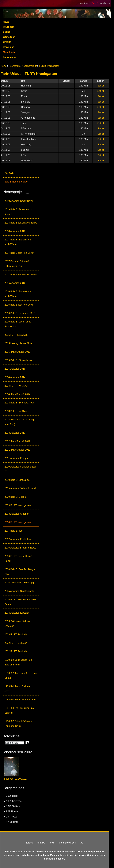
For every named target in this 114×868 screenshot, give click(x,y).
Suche (6, 32)
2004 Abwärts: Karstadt (17, 613)
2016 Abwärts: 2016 (15, 283)
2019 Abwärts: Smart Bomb (19, 201)
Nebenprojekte (29, 66)
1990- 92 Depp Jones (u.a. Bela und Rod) (18, 662)
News (6, 22)
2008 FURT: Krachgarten (18, 522)
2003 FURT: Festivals (16, 634)
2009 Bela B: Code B (16, 497)
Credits (7, 42)
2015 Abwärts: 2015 (15, 369)
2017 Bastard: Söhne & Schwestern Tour (17, 264)
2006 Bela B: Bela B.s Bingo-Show (20, 572)
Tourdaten (8, 27)
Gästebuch (9, 37)
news (52, 843)
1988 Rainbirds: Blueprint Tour (20, 700)
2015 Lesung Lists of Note (18, 343)
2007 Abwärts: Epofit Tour (18, 539)
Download (8, 47)
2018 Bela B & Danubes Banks (21, 223)
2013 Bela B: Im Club (16, 411)
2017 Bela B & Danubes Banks (21, 275)
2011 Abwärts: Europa (16, 458)
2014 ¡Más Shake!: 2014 (17, 394)
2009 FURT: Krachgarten (18, 505)
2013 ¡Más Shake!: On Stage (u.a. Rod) (20, 422)
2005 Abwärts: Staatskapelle (19, 591)
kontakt (41, 843)
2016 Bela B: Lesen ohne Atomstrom (18, 324)
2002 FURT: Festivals (16, 651)
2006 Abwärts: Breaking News (20, 548)
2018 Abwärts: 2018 (15, 231)
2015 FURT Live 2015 (16, 335)
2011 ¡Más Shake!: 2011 (17, 450)
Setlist (101, 86)
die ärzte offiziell (67, 843)
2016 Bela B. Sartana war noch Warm (18, 294)
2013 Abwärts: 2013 (15, 433)
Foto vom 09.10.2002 (15, 779)
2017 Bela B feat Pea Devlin (19, 253)
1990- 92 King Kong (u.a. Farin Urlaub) (21, 675)
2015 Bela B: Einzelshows (18, 360)
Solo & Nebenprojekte (16, 182)
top (81, 843)
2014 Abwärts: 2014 (15, 377)
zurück (29, 843)
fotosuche (12, 736)
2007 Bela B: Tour (14, 531)
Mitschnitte (9, 52)
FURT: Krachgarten (49, 66)
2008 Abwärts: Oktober (17, 514)
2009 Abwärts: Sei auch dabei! (20, 488)
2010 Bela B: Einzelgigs (17, 480)
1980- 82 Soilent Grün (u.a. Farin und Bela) (19, 724)
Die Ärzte (9, 173)
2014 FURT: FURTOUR (17, 386)
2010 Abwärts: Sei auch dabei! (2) (20, 469)
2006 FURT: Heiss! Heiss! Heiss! (18, 559)
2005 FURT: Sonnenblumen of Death (20, 602)
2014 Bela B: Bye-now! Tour (19, 403)
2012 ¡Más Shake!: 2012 (17, 441)
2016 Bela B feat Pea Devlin (19, 305)
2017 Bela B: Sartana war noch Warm (18, 242)
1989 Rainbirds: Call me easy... (17, 689)
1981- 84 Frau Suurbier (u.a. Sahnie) (19, 710)
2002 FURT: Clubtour (16, 643)
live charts (104, 3)
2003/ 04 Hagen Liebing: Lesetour (17, 624)
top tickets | (86, 3)
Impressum (9, 57)
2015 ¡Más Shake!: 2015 (17, 352)
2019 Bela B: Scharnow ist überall (18, 212)
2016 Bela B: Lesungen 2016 (20, 313)
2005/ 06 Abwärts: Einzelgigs (20, 583)
